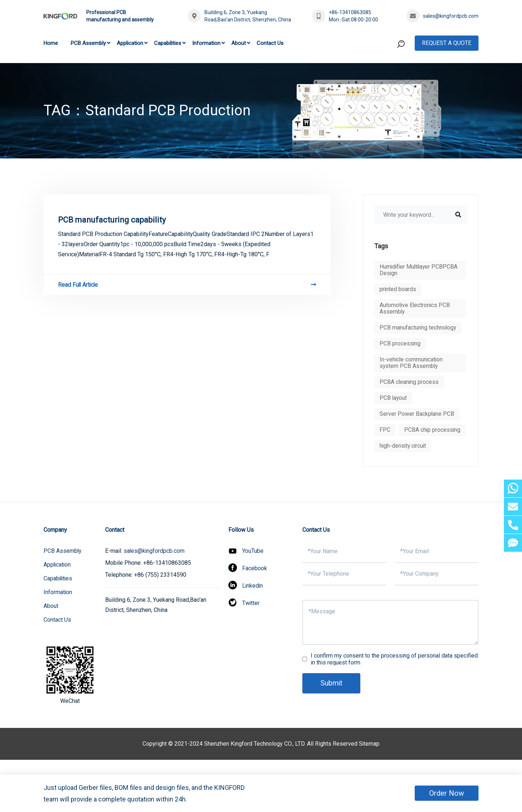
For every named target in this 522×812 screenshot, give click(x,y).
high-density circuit (404, 462)
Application (130, 43)
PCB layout (393, 398)
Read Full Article (187, 285)
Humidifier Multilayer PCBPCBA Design (420, 270)
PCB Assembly (88, 43)
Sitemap (369, 760)
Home (51, 43)
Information (206, 43)
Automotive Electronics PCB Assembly (415, 308)
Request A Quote (447, 43)
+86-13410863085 (350, 12)
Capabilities (168, 43)
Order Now (447, 793)
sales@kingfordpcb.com (451, 16)
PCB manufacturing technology (418, 328)
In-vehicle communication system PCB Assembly (412, 363)
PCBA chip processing (408, 446)
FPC (385, 430)
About (239, 43)
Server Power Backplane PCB (417, 414)
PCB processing (400, 343)
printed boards (398, 289)
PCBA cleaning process (409, 382)
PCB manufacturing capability (112, 220)
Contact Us (270, 43)
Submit (332, 699)
